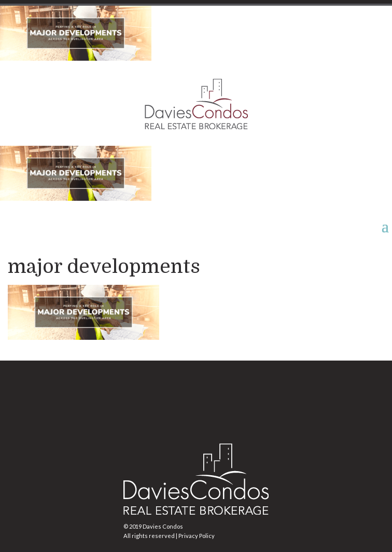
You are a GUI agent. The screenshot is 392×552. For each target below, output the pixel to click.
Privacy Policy (197, 536)
